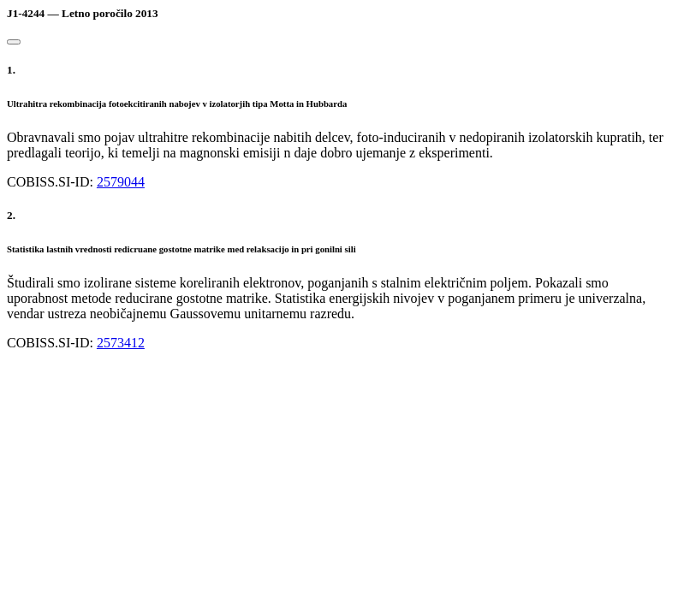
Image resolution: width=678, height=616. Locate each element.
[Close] (14, 42)
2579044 (121, 182)
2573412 (121, 343)
